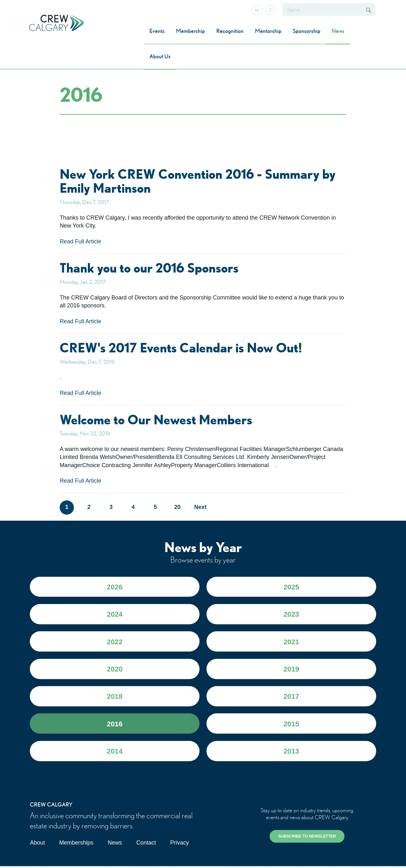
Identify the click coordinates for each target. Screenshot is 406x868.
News (338, 31)
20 (177, 507)
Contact (146, 845)
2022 (115, 643)
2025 (291, 587)
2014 (115, 753)
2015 (291, 725)
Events (157, 31)
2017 (291, 698)
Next (200, 507)
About (37, 845)
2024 (115, 615)
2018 (115, 698)
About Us (160, 56)
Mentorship (268, 31)
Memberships (76, 845)
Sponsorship (307, 31)
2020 (115, 670)
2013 (291, 753)
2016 (115, 725)
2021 (291, 643)
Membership (190, 31)
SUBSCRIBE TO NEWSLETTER (307, 838)
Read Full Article (80, 241)
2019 (291, 670)
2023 (291, 615)
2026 (115, 587)
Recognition (230, 31)
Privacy (180, 845)
